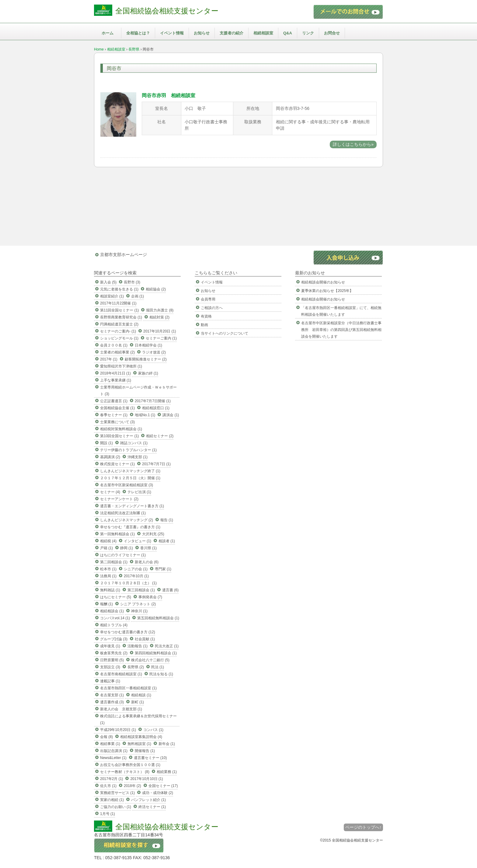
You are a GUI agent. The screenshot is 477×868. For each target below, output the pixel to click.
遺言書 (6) (170, 590)
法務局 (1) (108, 576)
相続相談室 (263, 33)
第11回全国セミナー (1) (119, 310)
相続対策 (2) (159, 317)
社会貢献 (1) (145, 639)
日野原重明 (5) (112, 660)
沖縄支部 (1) (138, 457)
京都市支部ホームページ (124, 255)
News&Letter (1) (113, 758)
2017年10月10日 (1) (146, 779)
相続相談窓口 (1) (156, 408)
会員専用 (208, 299)
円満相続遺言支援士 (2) (119, 324)
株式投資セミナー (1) (117, 464)
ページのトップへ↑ (363, 827)
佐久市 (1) (108, 786)
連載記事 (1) (110, 681)
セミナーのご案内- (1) (118, 331)
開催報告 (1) (145, 751)
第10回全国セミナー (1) (119, 436)
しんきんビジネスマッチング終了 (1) (130, 471)
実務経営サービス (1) (117, 793)
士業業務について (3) (117, 422)
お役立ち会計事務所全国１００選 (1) (130, 765)
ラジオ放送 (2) (154, 352)
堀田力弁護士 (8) (160, 310)
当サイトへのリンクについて (225, 333)
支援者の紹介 (232, 33)
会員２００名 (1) (114, 345)
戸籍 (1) (106, 548)
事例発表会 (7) (150, 597)
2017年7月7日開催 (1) (153, 401)
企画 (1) (138, 296)
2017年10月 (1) (136, 576)
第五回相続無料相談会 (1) (158, 618)
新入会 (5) (108, 282)
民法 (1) (158, 667)
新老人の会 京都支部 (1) (121, 709)
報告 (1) (167, 520)
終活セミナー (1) (152, 807)
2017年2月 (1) (111, 779)
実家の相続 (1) (112, 800)
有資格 (206, 316)
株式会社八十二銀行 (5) (150, 660)
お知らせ (202, 33)
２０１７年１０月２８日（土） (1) (128, 583)
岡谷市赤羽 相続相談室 (169, 95)
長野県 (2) (136, 667)
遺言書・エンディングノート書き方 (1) (132, 506)
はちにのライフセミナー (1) (123, 555)
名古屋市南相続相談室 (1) (121, 674)
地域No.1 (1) (145, 415)
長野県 (134, 49)
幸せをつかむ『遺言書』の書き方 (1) (130, 527)
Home (99, 49)
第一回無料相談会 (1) (117, 534)
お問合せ (332, 33)
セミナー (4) (110, 492)
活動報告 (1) (138, 646)
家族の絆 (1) (148, 373)
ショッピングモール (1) (119, 338)
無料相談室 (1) (139, 744)
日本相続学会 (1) (148, 345)
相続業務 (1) (167, 772)
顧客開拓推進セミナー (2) (146, 359)
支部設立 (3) (110, 667)
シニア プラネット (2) (138, 604)
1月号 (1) (108, 814)
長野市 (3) (132, 282)
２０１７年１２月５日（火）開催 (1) (130, 478)
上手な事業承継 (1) (116, 380)
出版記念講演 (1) (114, 751)
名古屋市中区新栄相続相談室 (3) (127, 485)
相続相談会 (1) (112, 611)
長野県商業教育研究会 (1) (121, 317)
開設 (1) (106, 443)
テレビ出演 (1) (139, 492)
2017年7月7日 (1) (156, 464)
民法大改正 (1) (167, 646)
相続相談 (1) (141, 695)
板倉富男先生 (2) (114, 653)
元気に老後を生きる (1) (119, 289)
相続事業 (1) (110, 744)
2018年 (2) (132, 786)
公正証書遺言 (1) (114, 401)
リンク (308, 33)
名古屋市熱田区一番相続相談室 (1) (128, 688)
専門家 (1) (163, 569)
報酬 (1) (106, 604)
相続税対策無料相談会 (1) (121, 429)
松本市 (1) (108, 569)
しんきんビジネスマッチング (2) (127, 520)
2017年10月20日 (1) (160, 331)
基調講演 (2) (110, 457)
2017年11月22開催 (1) (118, 303)
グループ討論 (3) (114, 639)
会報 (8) (106, 737)
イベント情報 (172, 33)
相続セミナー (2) (160, 436)
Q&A (288, 33)
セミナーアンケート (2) (119, 499)
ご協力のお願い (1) (116, 807)
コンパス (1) (153, 730)
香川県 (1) (148, 548)
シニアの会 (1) (136, 569)
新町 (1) (138, 702)
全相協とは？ (138, 33)
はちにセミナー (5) (116, 597)
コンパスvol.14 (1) (115, 618)
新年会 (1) (167, 744)
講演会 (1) (171, 415)
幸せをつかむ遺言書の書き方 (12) (128, 632)
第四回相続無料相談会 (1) (156, 653)
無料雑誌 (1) (110, 590)
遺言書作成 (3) (112, 702)
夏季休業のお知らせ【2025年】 (327, 291)
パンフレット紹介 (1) (148, 800)
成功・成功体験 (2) (158, 793)
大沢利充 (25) (153, 534)
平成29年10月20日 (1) (118, 730)
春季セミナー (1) (114, 415)
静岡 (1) (127, 548)
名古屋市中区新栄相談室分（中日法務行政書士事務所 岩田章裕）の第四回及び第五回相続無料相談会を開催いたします (341, 330)
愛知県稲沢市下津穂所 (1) (121, 366)
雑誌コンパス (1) (134, 443)
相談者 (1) (167, 541)
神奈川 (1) (139, 611)
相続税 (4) (108, 541)
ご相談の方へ (212, 308)
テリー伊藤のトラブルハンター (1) (128, 450)
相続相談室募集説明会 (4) (141, 737)
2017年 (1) (109, 359)
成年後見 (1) (110, 646)
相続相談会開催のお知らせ (323, 282)
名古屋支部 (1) (112, 695)
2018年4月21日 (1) (115, 373)
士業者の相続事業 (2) (117, 352)
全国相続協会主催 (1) (117, 408)
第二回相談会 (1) (114, 562)
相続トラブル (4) (114, 625)
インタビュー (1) (138, 541)
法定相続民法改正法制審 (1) (123, 513)
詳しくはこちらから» (353, 144)
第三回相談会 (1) (141, 590)
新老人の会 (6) (147, 562)
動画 (204, 325)
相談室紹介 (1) (112, 296)
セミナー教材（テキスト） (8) (125, 772)
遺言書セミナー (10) (150, 758)
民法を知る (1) (161, 674)
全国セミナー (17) (163, 786)
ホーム (108, 33)
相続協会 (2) (156, 289)
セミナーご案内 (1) (161, 338)
